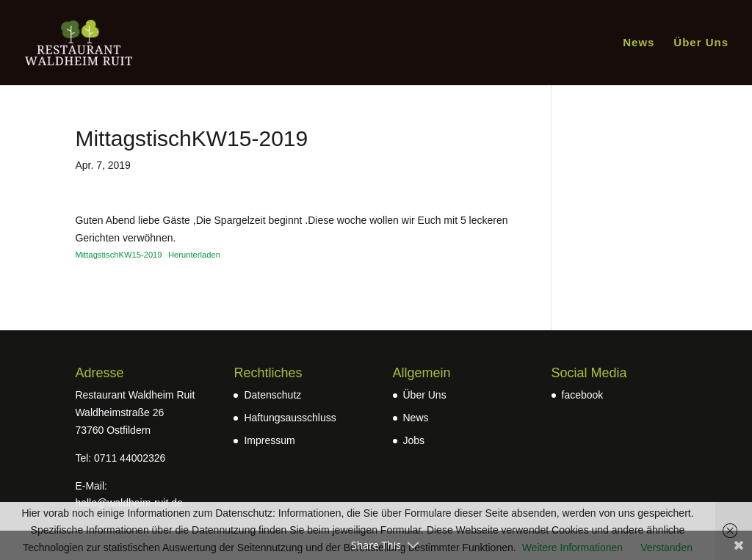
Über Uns (701, 43)
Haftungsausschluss (290, 418)
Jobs (414, 440)
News (639, 43)
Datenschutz (272, 395)
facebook (583, 395)
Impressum (269, 440)
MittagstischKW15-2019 (118, 255)
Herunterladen (194, 255)
